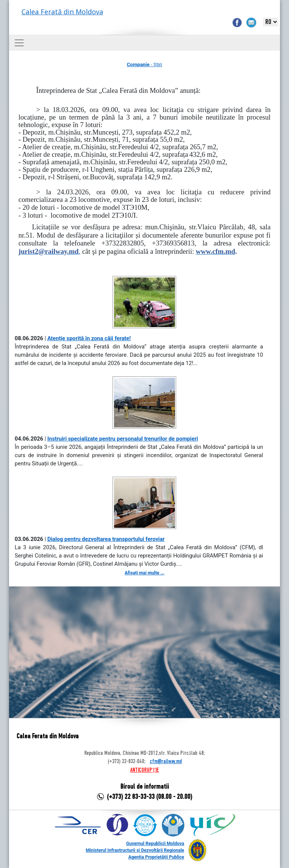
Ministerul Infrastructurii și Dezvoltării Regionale (135, 850)
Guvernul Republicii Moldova (155, 844)
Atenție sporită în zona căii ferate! (89, 338)
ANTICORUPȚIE (144, 770)
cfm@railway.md (166, 762)
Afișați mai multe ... (144, 573)
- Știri (144, 64)
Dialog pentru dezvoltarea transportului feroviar (106, 539)
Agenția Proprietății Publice (156, 857)
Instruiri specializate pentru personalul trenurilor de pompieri (123, 439)
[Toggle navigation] (19, 43)
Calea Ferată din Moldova (62, 12)
